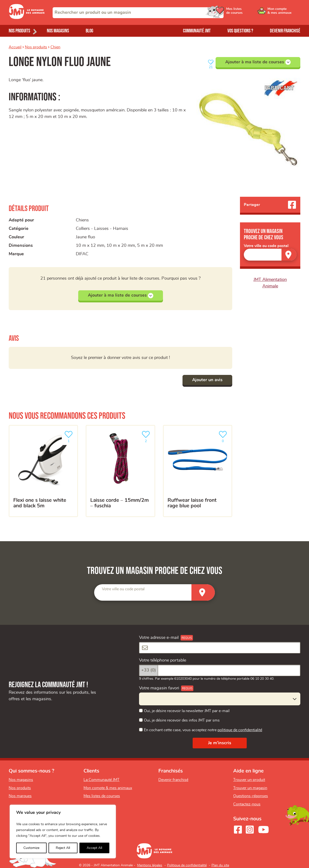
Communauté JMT (197, 31)
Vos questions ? (240, 31)
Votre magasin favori (159, 688)
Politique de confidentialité (187, 865)
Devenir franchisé (285, 31)
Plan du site (220, 865)
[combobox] (138, 13)
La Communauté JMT (102, 780)
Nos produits (36, 47)
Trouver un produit (249, 780)
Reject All (63, 848)
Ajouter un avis (207, 380)
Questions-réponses (251, 796)
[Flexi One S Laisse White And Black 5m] (43, 471)
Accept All (94, 848)
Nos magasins (58, 31)
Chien (55, 47)
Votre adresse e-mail (159, 638)
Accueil (15, 47)
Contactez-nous (247, 804)
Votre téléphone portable (163, 660)
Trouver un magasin (250, 788)
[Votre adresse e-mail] (220, 648)
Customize (31, 848)
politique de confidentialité (240, 730)
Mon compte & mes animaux (108, 788)
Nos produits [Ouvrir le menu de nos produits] (19, 31)
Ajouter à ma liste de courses (258, 62)
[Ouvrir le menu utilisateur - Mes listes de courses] (247, 13)
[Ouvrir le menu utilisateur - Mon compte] (284, 13)
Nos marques (20, 796)
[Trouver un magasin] (289, 255)
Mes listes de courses (102, 796)
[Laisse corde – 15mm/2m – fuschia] (120, 471)
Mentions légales (150, 865)
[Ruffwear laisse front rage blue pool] (198, 471)
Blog (89, 31)
